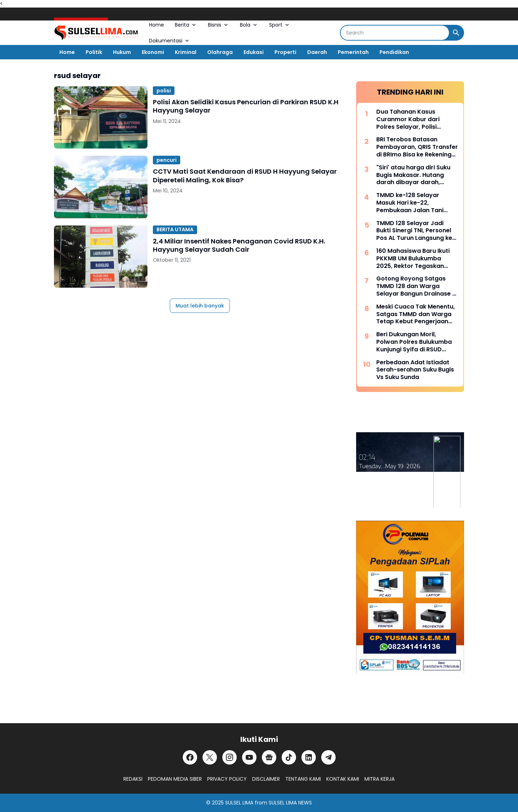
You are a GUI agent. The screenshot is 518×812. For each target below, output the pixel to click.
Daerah (317, 52)
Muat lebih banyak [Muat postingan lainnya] (200, 306)
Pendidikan (394, 52)
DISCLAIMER (266, 779)
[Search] (395, 33)
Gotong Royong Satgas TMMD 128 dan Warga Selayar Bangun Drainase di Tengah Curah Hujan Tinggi (417, 286)
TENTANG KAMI (303, 779)
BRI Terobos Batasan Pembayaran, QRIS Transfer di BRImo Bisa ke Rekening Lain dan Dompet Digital (417, 147)
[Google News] (269, 757)
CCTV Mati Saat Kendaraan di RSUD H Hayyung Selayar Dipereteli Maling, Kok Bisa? (245, 176)
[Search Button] (456, 33)
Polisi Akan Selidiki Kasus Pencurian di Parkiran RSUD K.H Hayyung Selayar (246, 106)
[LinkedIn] (309, 757)
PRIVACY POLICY (227, 779)
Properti (285, 52)
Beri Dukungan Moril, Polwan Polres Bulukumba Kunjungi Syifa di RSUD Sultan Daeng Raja (414, 342)
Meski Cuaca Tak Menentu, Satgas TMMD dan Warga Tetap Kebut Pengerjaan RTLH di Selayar (415, 314)
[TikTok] (289, 757)
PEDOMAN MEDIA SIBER (175, 779)
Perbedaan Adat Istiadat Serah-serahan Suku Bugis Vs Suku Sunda (415, 370)
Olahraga (220, 52)
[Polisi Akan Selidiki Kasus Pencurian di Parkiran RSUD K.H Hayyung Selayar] (101, 117)
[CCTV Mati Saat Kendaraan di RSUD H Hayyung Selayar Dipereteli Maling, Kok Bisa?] (101, 187)
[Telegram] (328, 757)
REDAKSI (133, 779)
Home (156, 25)
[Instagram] (230, 757)
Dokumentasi (170, 41)
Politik (94, 52)
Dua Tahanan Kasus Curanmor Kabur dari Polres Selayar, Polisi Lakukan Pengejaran (408, 119)
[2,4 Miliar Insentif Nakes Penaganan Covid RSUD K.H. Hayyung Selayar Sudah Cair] (101, 257)
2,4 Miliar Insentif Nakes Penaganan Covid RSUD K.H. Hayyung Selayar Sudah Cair (239, 245)
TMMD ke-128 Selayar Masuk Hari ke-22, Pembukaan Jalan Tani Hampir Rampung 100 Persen (410, 203)
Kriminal (186, 52)
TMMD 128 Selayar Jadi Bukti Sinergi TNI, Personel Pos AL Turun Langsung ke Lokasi (414, 231)
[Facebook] (190, 757)
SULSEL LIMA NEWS (290, 803)
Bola (249, 25)
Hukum (122, 52)
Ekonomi (153, 52)
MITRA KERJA (380, 779)
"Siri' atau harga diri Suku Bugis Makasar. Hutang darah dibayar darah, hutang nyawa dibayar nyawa (413, 175)
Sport (280, 25)
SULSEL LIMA (239, 803)
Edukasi (254, 52)
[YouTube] (249, 757)
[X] (210, 757)
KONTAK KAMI (343, 779)
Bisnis (219, 25)
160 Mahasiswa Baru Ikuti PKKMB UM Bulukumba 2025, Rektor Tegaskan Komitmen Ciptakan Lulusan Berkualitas (413, 259)
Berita (186, 25)
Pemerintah (353, 52)
